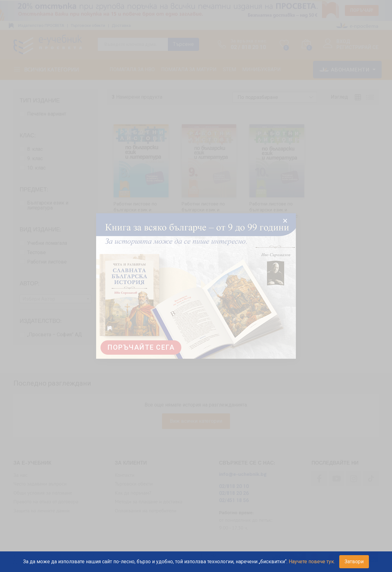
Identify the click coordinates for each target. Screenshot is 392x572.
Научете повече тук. (312, 562)
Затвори (354, 562)
